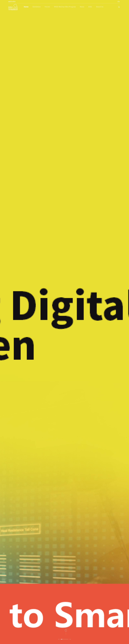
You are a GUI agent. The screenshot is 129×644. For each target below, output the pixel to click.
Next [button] (128, 322)
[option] (64, 322)
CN (119, 2)
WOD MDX (12, 2)
